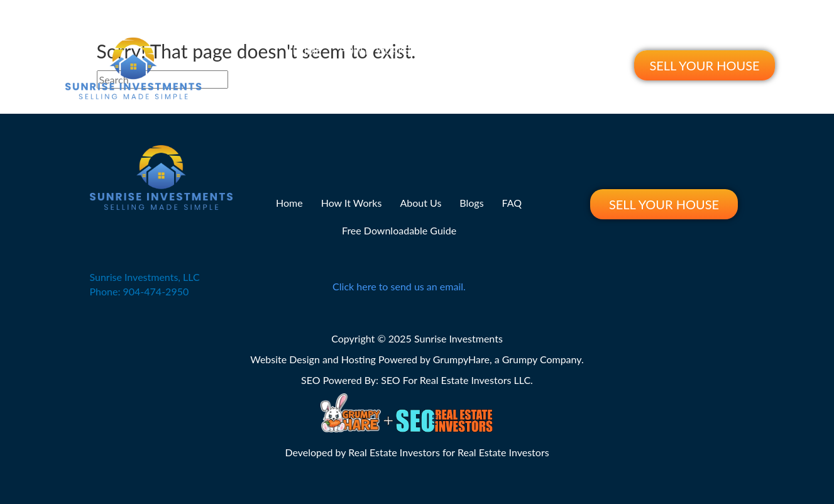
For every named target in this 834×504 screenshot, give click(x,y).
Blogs (509, 51)
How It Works (375, 51)
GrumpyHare (461, 359)
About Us (452, 51)
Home (307, 51)
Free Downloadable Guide (427, 79)
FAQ (552, 51)
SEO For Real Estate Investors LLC (456, 380)
